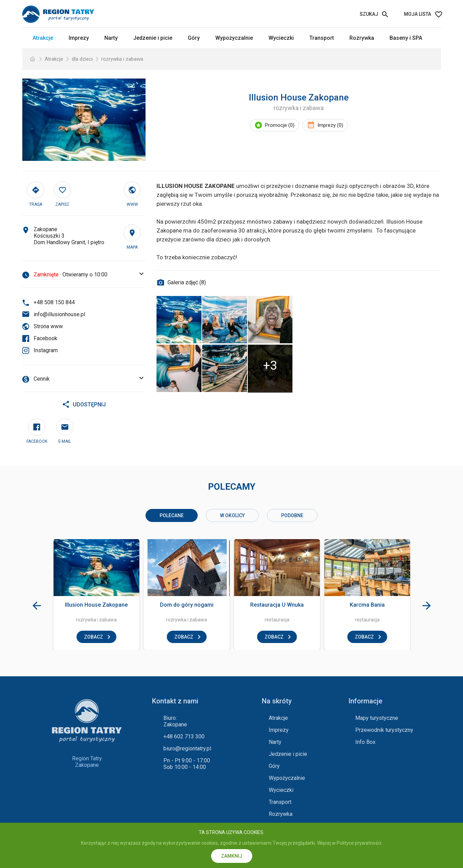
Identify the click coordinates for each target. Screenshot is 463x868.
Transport (322, 38)
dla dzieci (82, 59)
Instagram (46, 350)
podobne (292, 515)
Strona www (48, 326)
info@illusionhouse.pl (59, 314)
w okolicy (232, 515)
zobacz (94, 637)
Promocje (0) (280, 125)
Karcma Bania (367, 605)
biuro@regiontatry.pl (187, 748)
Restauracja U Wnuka (277, 605)
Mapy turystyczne (377, 718)
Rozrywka (362, 38)
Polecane (172, 515)
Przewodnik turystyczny (384, 730)
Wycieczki (281, 38)
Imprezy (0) (330, 125)
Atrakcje (43, 38)
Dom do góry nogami (187, 605)
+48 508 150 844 (54, 302)
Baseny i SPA (406, 38)
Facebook (45, 338)
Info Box (365, 742)
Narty (111, 38)
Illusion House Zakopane (96, 605)
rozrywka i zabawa (122, 59)
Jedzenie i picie (153, 38)
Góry (194, 38)
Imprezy (79, 38)
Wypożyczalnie (234, 38)
